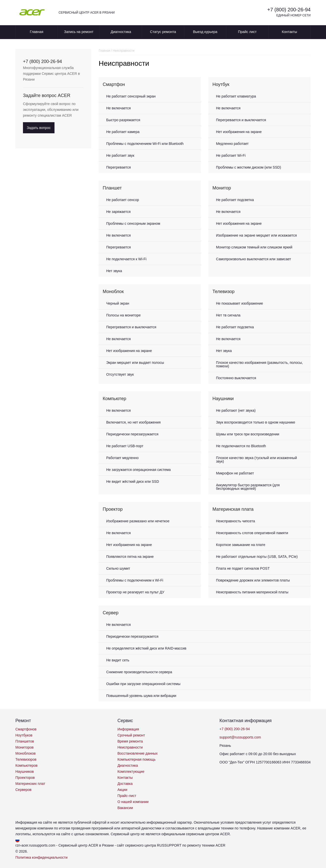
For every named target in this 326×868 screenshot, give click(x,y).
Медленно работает (232, 144)
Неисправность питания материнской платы (252, 592)
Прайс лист (247, 32)
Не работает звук (120, 155)
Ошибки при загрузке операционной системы (143, 684)
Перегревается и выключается (241, 120)
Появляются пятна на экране (130, 557)
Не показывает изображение (239, 303)
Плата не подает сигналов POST (243, 568)
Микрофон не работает (235, 473)
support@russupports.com (240, 737)
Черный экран (118, 303)
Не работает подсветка (235, 200)
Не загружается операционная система (138, 470)
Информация (128, 729)
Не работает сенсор (123, 200)
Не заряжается (118, 212)
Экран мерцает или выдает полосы (135, 363)
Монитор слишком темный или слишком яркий (254, 247)
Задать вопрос (39, 128)
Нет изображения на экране (239, 132)
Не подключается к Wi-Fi (126, 259)
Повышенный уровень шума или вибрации (141, 696)
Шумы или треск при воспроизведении (248, 434)
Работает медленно (122, 458)
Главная (36, 32)
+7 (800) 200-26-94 (289, 10)
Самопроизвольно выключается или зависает (253, 259)
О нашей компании (133, 802)
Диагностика (121, 32)
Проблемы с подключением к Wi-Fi (135, 580)
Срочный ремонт (131, 735)
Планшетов (25, 741)
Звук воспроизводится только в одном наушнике (256, 422)
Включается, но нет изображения (133, 422)
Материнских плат (30, 784)
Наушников (25, 771)
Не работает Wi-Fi (231, 155)
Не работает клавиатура (236, 96)
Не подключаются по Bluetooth (241, 446)
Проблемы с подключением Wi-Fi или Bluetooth (145, 144)
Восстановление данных (137, 753)
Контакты (289, 32)
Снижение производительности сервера (139, 672)
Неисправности (130, 747)
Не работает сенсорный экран (131, 96)
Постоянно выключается (236, 378)
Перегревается (118, 167)
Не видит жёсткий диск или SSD (133, 481)
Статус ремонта (163, 32)
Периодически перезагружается (132, 434)
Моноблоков (25, 753)
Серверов (23, 790)
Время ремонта (130, 741)
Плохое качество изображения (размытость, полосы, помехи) (259, 364)
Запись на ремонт (79, 32)
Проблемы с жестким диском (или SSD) (249, 167)
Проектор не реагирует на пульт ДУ (135, 592)
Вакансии (125, 808)
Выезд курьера (205, 32)
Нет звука (114, 271)
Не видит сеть (118, 660)
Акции (122, 790)
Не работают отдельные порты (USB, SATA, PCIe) (257, 557)
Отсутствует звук (120, 374)
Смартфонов (26, 729)
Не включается (118, 108)
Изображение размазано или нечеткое (138, 521)
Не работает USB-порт (125, 446)
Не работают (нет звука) (236, 410)
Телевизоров (26, 759)
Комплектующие (131, 771)
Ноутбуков (24, 735)
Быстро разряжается (123, 120)
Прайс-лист (127, 796)
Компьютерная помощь (136, 759)
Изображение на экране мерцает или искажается (256, 235)
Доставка (125, 784)
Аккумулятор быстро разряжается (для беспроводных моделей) (248, 487)
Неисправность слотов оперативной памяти (252, 533)
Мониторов (24, 747)
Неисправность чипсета (235, 521)
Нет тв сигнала (228, 315)
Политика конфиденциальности (42, 857)
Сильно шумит (118, 568)
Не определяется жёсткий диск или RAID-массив (146, 648)
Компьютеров (26, 765)
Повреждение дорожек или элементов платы (253, 580)
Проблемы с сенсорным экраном (133, 223)
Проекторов (25, 778)
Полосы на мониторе (124, 315)
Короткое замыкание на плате (241, 545)
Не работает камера (123, 132)
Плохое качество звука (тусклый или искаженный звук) (256, 460)
